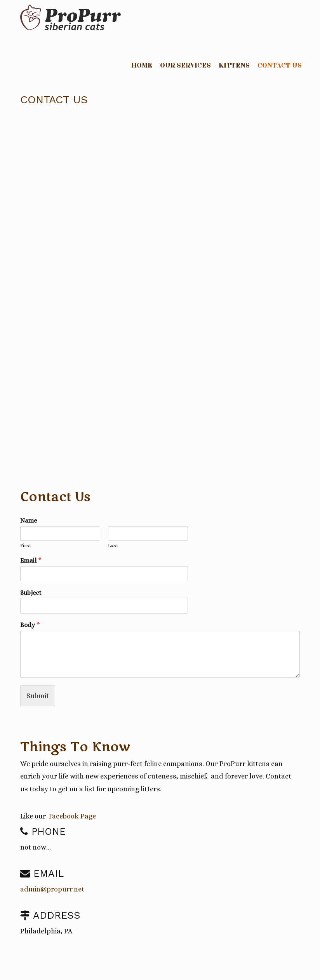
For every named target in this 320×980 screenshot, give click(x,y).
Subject (31, 593)
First (26, 545)
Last (113, 545)
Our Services (185, 66)
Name (29, 520)
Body (30, 625)
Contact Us (280, 66)
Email (31, 560)
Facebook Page (72, 816)
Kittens (234, 66)
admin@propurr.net (52, 889)
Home (142, 66)
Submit (38, 696)
